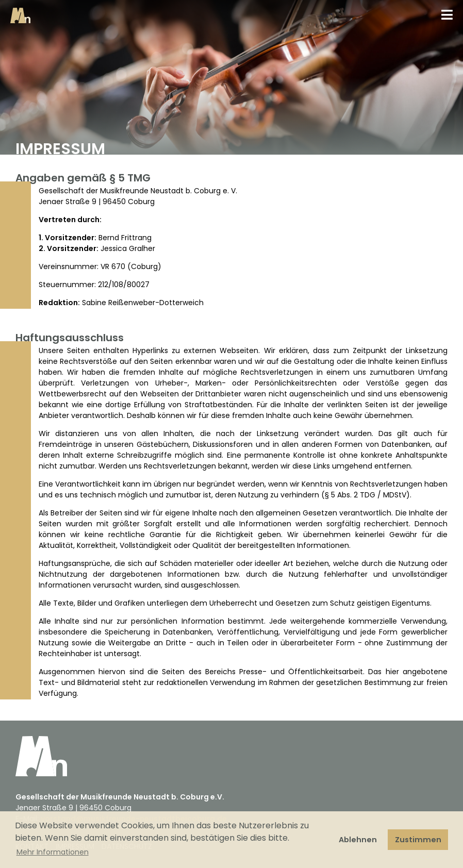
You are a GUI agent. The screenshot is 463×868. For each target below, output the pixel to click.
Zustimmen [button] (418, 840)
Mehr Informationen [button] (53, 852)
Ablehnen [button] (358, 840)
